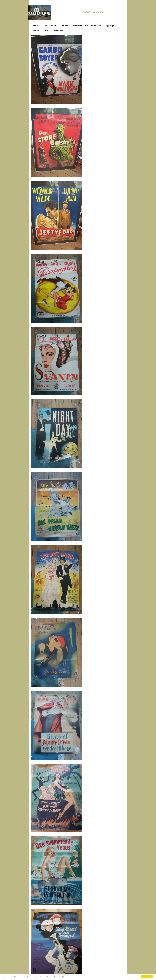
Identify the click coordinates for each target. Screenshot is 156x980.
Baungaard (65, 26)
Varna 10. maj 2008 (51, 26)
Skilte (100, 26)
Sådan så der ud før (57, 31)
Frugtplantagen (111, 26)
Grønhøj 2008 (38, 26)
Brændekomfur (77, 26)
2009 (86, 26)
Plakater (93, 26)
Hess (46, 31)
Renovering (38, 31)
